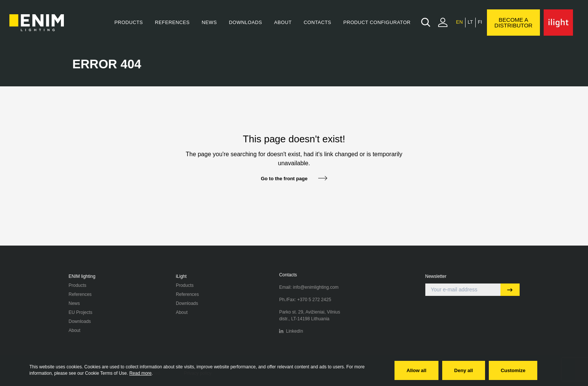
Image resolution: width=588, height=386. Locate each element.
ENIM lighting (82, 276)
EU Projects (81, 312)
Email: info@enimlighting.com (309, 287)
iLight (181, 276)
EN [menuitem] (460, 22)
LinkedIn (291, 331)
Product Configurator (377, 22)
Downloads (245, 22)
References (172, 22)
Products (129, 22)
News (209, 22)
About (283, 22)
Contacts (317, 22)
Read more (140, 373)
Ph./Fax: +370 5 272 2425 (305, 300)
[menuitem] (460, 22)
